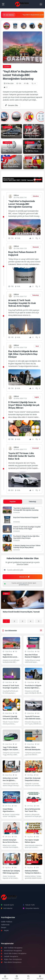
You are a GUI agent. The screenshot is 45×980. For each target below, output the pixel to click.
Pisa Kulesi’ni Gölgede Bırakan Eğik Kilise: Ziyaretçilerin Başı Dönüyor (23, 354)
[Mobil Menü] (3, 4)
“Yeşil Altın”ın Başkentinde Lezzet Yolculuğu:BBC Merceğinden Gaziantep (20, 75)
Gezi (37, 346)
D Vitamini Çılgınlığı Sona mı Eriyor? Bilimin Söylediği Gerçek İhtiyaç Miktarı (24, 405)
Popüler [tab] (13, 502)
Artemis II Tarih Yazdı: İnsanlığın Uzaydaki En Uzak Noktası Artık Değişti (22, 303)
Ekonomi (36, 247)
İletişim (4, 927)
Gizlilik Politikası (7, 922)
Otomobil (7, 127)
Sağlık (28, 127)
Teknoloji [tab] (32, 502)
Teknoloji (7, 143)
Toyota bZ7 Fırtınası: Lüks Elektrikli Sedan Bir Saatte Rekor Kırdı (22, 456)
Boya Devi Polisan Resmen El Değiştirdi (26, 517)
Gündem (7, 67)
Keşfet (5, 930)
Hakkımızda (5, 925)
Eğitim (6, 594)
